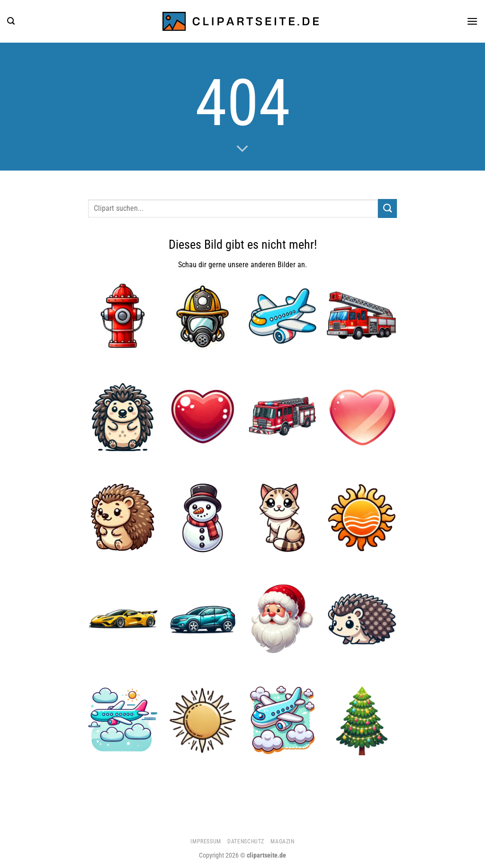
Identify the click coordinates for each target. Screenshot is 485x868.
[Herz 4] (203, 417)
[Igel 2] (362, 619)
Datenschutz (246, 841)
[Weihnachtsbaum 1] (362, 720)
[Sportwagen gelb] (123, 619)
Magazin (282, 841)
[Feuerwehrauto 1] (283, 417)
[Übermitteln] (387, 208)
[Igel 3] (123, 417)
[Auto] (203, 619)
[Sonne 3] (203, 720)
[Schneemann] (203, 518)
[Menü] (472, 21)
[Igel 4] (123, 518)
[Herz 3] (362, 417)
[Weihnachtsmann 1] (283, 619)
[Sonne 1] (362, 518)
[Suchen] (11, 21)
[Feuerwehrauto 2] (362, 316)
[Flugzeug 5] (283, 720)
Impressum (206, 841)
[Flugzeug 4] (123, 720)
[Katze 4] (283, 518)
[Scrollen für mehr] (242, 149)
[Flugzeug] (283, 316)
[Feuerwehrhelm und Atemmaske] (203, 316)
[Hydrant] (123, 316)
